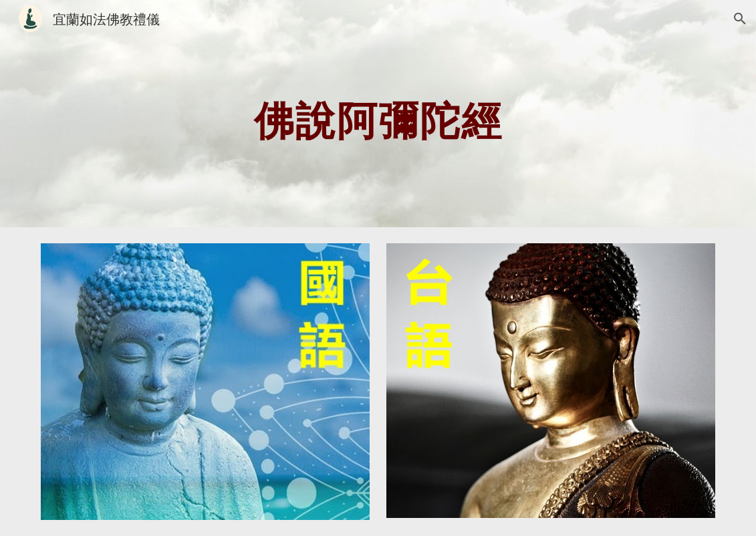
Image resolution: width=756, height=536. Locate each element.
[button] (740, 19)
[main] (378, 113)
